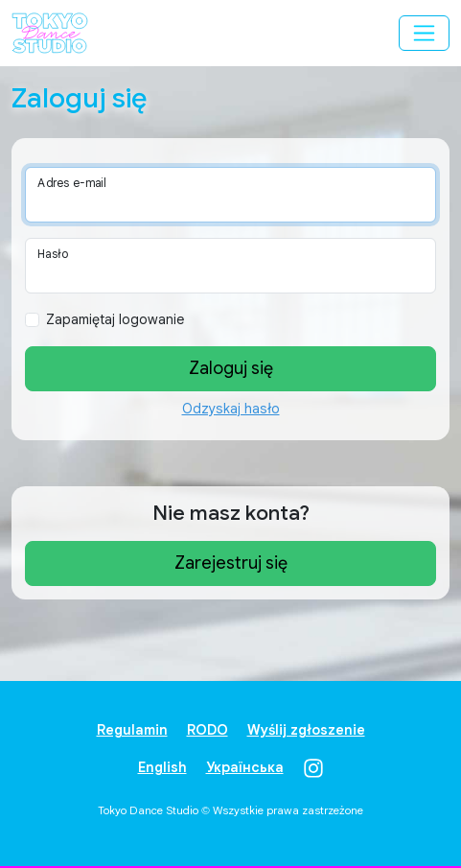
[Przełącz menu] (424, 33)
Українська (245, 767)
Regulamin (132, 730)
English (162, 767)
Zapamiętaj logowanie (115, 319)
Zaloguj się (231, 368)
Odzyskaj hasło (231, 409)
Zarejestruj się (231, 563)
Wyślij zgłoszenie (306, 730)
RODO (207, 730)
